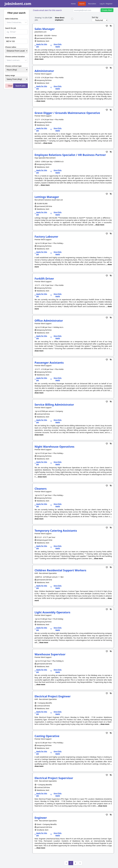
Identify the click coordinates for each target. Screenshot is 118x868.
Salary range (10, 75)
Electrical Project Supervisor (54, 778)
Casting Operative (47, 736)
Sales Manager (45, 29)
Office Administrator (49, 321)
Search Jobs (21, 86)
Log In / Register (106, 4)
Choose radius (11, 47)
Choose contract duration (15, 56)
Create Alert (107, 10)
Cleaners (41, 489)
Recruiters (92, 4)
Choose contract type (13, 66)
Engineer (41, 818)
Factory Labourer (46, 237)
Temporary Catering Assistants (56, 531)
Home (73, 4)
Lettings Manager (47, 197)
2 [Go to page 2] (76, 863)
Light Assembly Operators (52, 612)
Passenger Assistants (49, 363)
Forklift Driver (44, 279)
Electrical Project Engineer (53, 696)
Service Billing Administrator (54, 405)
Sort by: (95, 17)
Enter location (11, 38)
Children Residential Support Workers (60, 570)
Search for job (11, 28)
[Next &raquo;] (80, 863)
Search (82, 4)
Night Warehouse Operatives (54, 447)
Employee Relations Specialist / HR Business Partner (70, 155)
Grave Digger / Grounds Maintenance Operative (67, 113)
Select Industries (12, 19)
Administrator (44, 71)
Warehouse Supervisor (50, 654)
